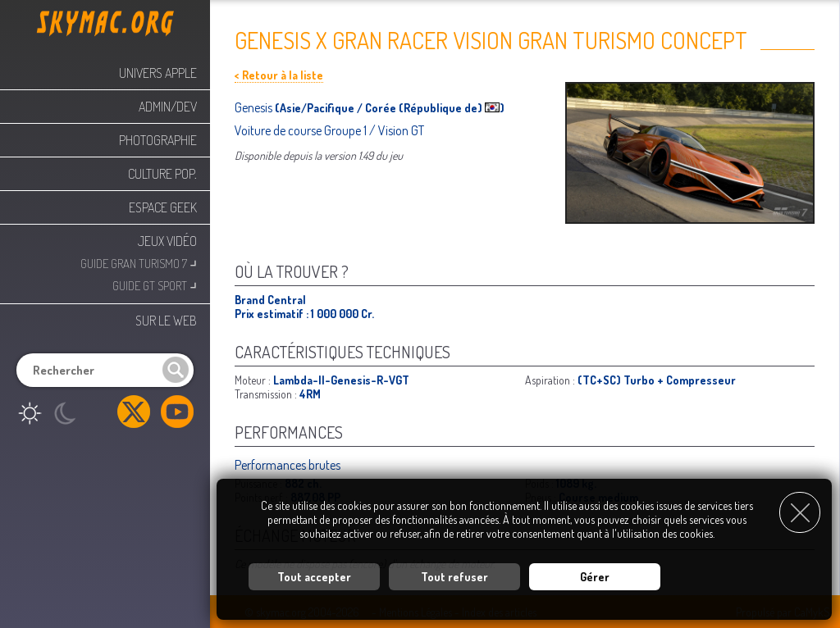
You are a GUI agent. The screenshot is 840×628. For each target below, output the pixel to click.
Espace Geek (163, 207)
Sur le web (166, 321)
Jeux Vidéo (167, 241)
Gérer (595, 575)
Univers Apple (158, 73)
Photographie (158, 140)
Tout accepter (314, 575)
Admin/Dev (168, 107)
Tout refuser (454, 575)
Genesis (255, 107)
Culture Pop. (162, 174)
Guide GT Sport (155, 284)
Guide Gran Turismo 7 (139, 262)
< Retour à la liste (279, 75)
